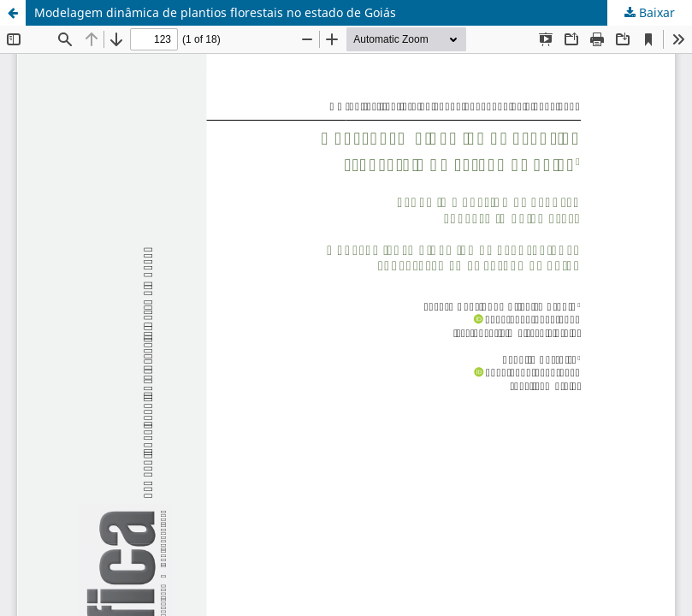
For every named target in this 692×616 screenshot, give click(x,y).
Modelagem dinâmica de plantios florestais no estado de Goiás (215, 12)
